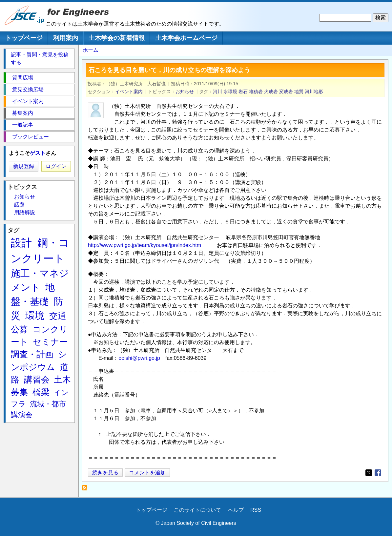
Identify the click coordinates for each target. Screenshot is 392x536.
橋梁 (41, 392)
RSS (256, 510)
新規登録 (24, 166)
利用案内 (66, 38)
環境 (35, 316)
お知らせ (185, 92)
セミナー (50, 342)
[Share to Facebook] (378, 473)
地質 (299, 92)
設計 (21, 243)
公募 (19, 329)
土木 (62, 380)
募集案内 (23, 113)
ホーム (91, 50)
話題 (19, 205)
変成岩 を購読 (86, 490)
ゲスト (38, 153)
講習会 (37, 380)
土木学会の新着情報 (117, 38)
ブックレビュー (31, 137)
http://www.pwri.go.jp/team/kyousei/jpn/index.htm (144, 245)
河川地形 (314, 92)
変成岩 (286, 92)
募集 (19, 392)
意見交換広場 (28, 89)
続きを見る (105, 473)
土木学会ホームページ (186, 38)
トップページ (24, 38)
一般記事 (23, 125)
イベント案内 (129, 92)
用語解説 (25, 212)
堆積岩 (256, 92)
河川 (217, 92)
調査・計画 (32, 354)
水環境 (230, 92)
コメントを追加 (147, 473)
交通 (58, 316)
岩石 (243, 92)
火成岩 (271, 92)
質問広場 (23, 78)
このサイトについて (197, 510)
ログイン (56, 166)
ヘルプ (236, 510)
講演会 (22, 415)
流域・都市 (48, 404)
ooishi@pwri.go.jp (139, 358)
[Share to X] (369, 473)
